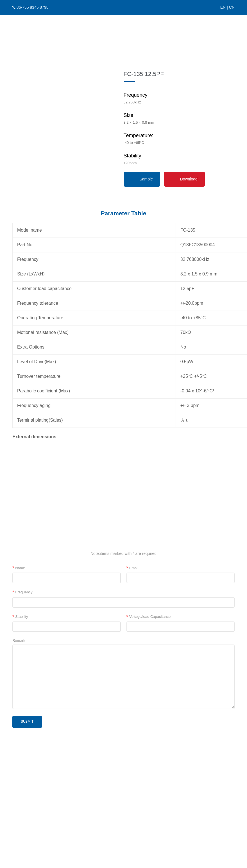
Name (19, 568)
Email (132, 568)
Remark (19, 640)
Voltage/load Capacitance (149, 617)
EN (223, 7)
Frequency (22, 592)
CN (232, 7)
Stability (20, 617)
